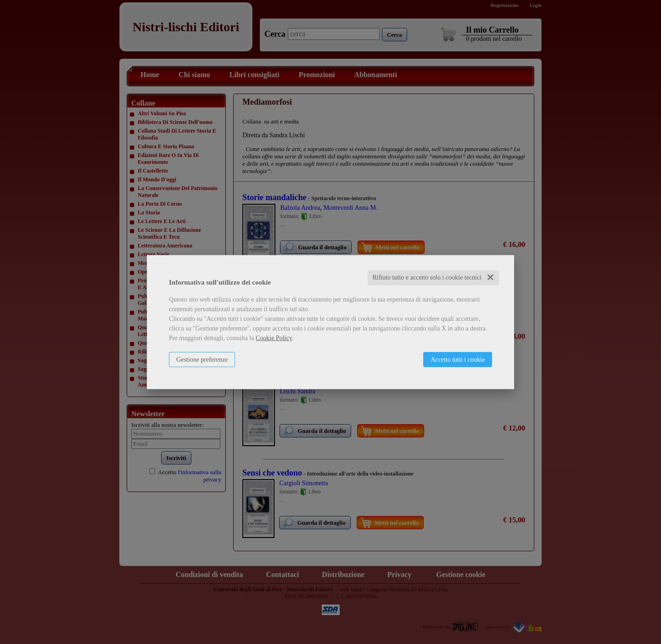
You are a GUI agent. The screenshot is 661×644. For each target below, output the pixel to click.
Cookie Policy (274, 338)
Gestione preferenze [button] (202, 360)
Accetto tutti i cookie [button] (458, 360)
